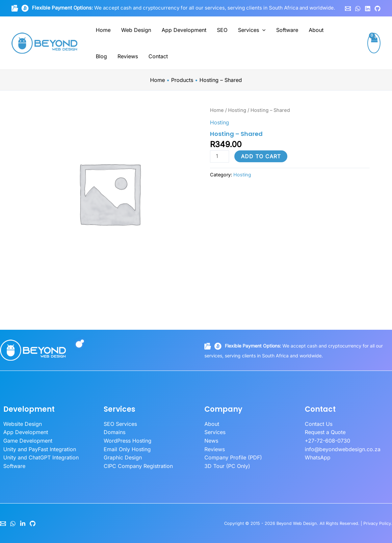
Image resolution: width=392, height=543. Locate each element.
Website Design (23, 424)
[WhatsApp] (358, 9)
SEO (222, 30)
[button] (262, 30)
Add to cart (261, 156)
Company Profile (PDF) (233, 457)
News (211, 441)
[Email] (3, 524)
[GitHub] (378, 9)
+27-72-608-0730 (327, 441)
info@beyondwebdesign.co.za (343, 449)
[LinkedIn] (23, 524)
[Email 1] (348, 9)
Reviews (128, 56)
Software (287, 30)
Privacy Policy (377, 523)
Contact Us (319, 424)
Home (103, 30)
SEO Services (120, 424)
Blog (101, 56)
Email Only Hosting (127, 449)
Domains (115, 432)
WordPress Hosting (128, 441)
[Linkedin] (368, 9)
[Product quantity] (220, 156)
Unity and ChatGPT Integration (41, 457)
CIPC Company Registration (138, 466)
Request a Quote (325, 432)
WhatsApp (318, 457)
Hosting (237, 110)
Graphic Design (123, 457)
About (316, 30)
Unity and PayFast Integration (40, 449)
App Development (184, 30)
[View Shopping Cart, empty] (374, 43)
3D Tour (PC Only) (227, 466)
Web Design (136, 30)
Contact (158, 56)
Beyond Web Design (297, 523)
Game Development (28, 441)
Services (252, 30)
